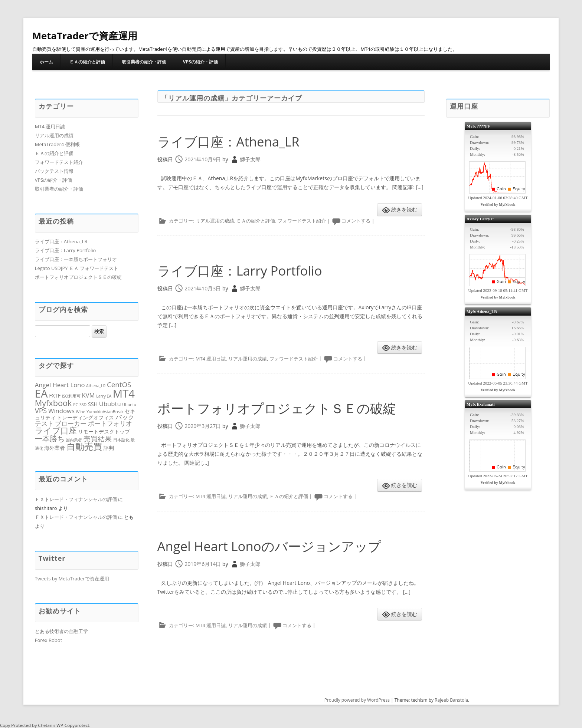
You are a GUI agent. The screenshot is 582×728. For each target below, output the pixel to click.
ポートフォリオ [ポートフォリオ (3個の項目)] (110, 423)
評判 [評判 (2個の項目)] (109, 448)
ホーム (46, 62)
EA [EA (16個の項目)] (41, 393)
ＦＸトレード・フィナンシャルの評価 (76, 499)
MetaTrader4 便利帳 (57, 144)
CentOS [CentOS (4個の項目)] (119, 384)
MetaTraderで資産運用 (85, 36)
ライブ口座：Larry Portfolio (243, 271)
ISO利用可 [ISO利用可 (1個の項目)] (71, 396)
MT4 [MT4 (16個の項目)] (124, 393)
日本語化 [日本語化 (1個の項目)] (121, 440)
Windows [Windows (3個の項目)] (61, 411)
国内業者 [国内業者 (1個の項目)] (74, 440)
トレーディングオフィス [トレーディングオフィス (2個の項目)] (85, 417)
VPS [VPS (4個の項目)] (41, 410)
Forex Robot (49, 640)
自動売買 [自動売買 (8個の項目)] (84, 447)
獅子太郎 (250, 159)
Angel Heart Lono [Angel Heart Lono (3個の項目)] (60, 385)
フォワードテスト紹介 (302, 221)
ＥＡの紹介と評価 (87, 62)
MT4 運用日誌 (211, 359)
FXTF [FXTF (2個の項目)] (55, 396)
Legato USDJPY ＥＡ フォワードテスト (77, 268)
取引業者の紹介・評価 (144, 62)
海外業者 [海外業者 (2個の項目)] (55, 448)
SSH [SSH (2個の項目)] (93, 404)
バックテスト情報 (54, 171)
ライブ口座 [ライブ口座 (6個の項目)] (56, 430)
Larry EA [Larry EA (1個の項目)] (104, 396)
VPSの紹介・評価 (200, 62)
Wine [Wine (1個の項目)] (81, 412)
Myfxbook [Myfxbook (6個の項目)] (53, 403)
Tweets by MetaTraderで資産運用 (72, 579)
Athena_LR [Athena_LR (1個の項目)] (96, 386)
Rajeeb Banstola (451, 700)
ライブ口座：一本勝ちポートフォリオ (76, 259)
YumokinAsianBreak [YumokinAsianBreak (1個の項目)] (105, 412)
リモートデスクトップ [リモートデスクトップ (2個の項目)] (104, 431)
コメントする (356, 221)
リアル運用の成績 (215, 221)
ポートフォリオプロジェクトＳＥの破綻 (280, 408)
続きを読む (404, 209)
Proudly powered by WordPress (357, 700)
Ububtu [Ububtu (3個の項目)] (110, 404)
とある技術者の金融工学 (61, 631)
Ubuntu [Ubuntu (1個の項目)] (129, 405)
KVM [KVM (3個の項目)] (88, 395)
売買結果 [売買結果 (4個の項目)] (98, 439)
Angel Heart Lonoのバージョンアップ (273, 546)
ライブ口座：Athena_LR (231, 141)
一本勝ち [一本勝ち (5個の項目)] (50, 438)
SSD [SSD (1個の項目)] (83, 405)
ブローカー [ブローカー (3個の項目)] (71, 423)
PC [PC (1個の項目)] (76, 405)
